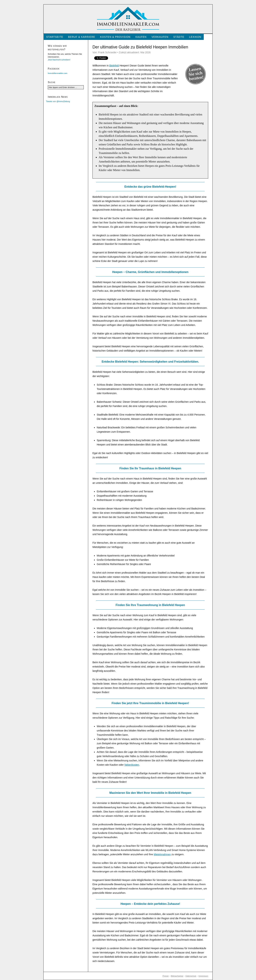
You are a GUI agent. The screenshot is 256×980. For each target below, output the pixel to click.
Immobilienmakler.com (58, 73)
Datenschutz (191, 976)
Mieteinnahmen (162, 854)
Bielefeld (114, 66)
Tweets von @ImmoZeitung (58, 101)
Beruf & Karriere (82, 37)
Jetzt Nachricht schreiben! (59, 60)
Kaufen (141, 37)
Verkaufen (160, 37)
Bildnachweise (177, 976)
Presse (166, 976)
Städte (179, 37)
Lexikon (195, 37)
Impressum (203, 976)
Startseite (55, 37)
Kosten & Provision (115, 37)
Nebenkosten (132, 765)
